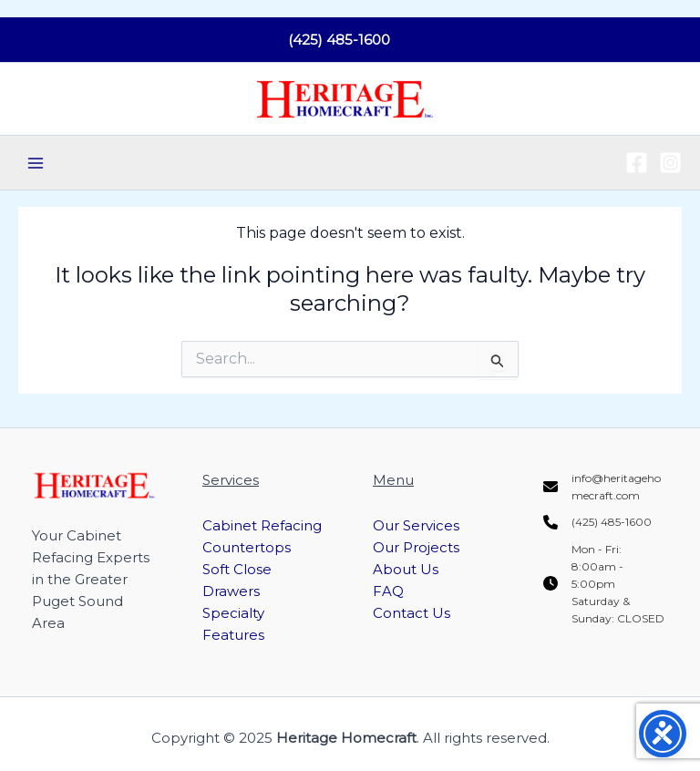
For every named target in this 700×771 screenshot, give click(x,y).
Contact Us (412, 613)
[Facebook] (637, 163)
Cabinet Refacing (262, 525)
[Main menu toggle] (36, 163)
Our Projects (416, 547)
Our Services (416, 525)
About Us (406, 569)
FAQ (388, 591)
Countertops (247, 547)
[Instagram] (670, 163)
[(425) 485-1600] (597, 522)
